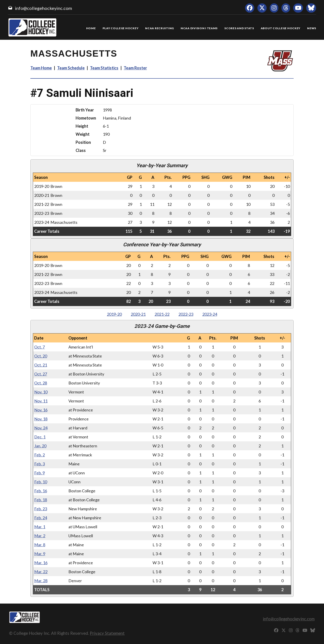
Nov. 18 (41, 419)
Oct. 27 (41, 374)
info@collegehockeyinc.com (43, 8)
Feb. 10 (41, 482)
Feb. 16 (41, 491)
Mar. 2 (40, 536)
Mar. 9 (40, 554)
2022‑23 (186, 314)
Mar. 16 (41, 563)
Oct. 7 (39, 347)
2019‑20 (114, 314)
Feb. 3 (39, 464)
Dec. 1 (40, 437)
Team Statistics (104, 68)
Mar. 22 (41, 572)
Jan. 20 (40, 446)
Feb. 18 (41, 500)
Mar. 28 (41, 581)
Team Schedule (71, 68)
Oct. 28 (41, 383)
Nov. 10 (41, 392)
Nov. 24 (41, 428)
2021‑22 (162, 314)
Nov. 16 (41, 410)
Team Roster (135, 68)
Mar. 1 (40, 527)
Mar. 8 (40, 545)
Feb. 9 (39, 473)
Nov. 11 (41, 401)
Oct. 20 (41, 356)
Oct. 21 (41, 365)
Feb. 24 (41, 518)
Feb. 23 (41, 509)
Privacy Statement (107, 633)
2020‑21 (138, 314)
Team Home (41, 68)
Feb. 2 (39, 455)
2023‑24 (210, 314)
